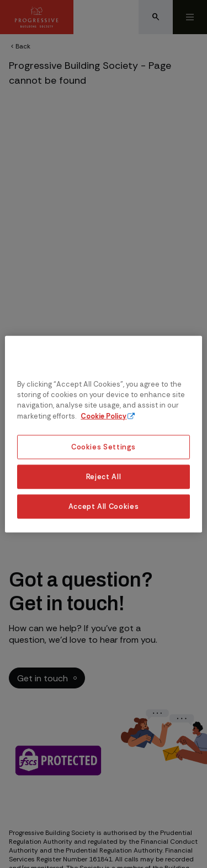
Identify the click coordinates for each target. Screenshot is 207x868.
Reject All (104, 476)
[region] (103, 434)
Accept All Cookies (104, 506)
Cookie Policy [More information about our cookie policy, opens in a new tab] (104, 416)
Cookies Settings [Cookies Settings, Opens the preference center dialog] (104, 447)
